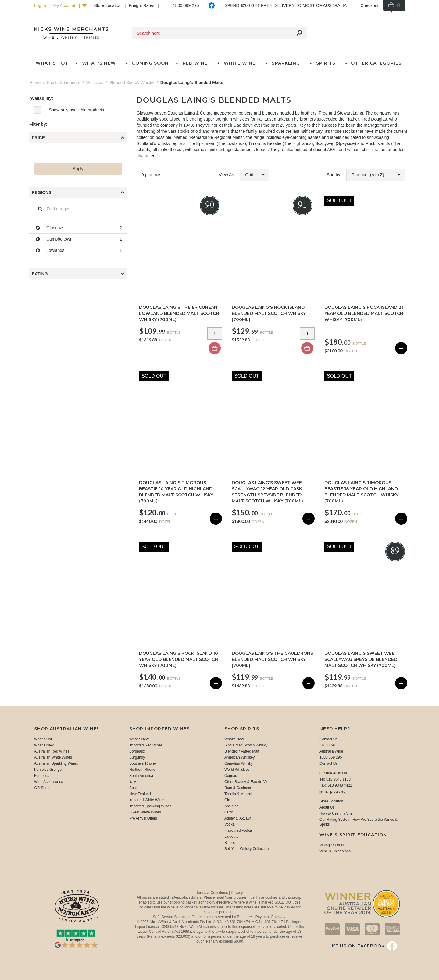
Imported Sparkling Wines (150, 806)
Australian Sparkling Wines (56, 763)
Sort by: (334, 175)
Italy (133, 782)
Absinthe (232, 806)
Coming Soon (150, 63)
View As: (227, 175)
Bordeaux (137, 751)
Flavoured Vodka (238, 830)
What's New (44, 745)
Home (35, 83)
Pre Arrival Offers (143, 818)
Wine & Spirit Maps (335, 851)
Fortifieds (42, 776)
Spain (134, 788)
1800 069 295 (186, 5)
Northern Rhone (142, 770)
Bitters (230, 843)
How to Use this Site (336, 813)
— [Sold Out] (401, 348)
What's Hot (52, 63)
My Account (65, 5)
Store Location (108, 5)
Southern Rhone (143, 763)
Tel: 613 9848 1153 (335, 779)
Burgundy (137, 757)
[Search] (212, 33)
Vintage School (332, 845)
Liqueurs (231, 837)
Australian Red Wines (52, 751)
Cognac (231, 776)
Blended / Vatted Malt (242, 751)
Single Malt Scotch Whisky (246, 745)
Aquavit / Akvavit (238, 818)
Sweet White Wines (145, 812)
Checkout (369, 5)
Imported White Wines (147, 800)
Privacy (237, 893)
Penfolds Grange (48, 770)
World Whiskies (237, 770)
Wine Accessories (49, 782)
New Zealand (140, 794)
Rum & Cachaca (238, 788)
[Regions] (78, 209)
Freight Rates (142, 5)
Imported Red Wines (146, 745)
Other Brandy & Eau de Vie (246, 782)
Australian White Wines (53, 757)
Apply (78, 169)
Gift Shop (42, 788)
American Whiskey (239, 757)
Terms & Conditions (212, 893)
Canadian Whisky (239, 763)
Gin (227, 800)
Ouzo (229, 812)
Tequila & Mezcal (238, 794)
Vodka (229, 824)
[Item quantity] (215, 333)
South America (141, 776)
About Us (327, 807)
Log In (41, 5)
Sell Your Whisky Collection (246, 849)
